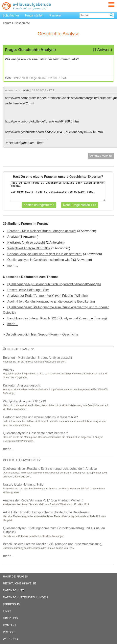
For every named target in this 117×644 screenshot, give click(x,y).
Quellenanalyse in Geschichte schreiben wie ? (40, 260)
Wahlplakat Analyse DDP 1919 (29, 248)
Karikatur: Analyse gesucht (26, 242)
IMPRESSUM (12, 604)
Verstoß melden (101, 156)
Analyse (13, 237)
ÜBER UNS (10, 618)
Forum (7, 23)
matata (25, 90)
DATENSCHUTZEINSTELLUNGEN (25, 597)
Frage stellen (34, 15)
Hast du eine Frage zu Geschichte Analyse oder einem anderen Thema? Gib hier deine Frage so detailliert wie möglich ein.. (58, 191)
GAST (9, 78)
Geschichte (70, 334)
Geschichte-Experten (85, 177)
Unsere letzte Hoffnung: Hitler (28, 290)
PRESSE (9, 632)
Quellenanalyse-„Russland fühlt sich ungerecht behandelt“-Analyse (54, 284)
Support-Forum (49, 334)
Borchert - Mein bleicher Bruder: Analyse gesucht (42, 231)
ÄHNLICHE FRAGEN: (18, 349)
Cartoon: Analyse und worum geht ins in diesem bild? (45, 254)
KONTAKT (10, 625)
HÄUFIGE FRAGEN (16, 577)
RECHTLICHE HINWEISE (20, 583)
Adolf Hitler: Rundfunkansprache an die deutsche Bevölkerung (51, 301)
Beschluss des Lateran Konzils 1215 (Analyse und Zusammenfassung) (57, 318)
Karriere (55, 15)
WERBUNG (10, 639)
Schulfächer (11, 15)
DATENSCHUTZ (13, 590)
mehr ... (13, 266)
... (9, 449)
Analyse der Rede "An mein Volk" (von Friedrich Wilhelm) (47, 296)
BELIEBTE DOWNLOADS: (22, 460)
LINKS (7, 611)
